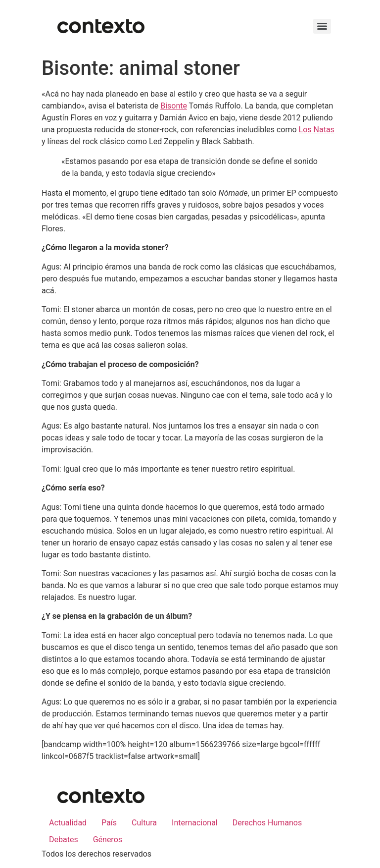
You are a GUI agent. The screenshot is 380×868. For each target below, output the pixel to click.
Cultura (144, 823)
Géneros (108, 840)
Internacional (195, 823)
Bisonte (174, 106)
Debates (64, 840)
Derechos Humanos (267, 823)
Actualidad (68, 823)
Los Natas (317, 130)
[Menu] (322, 26)
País (109, 823)
